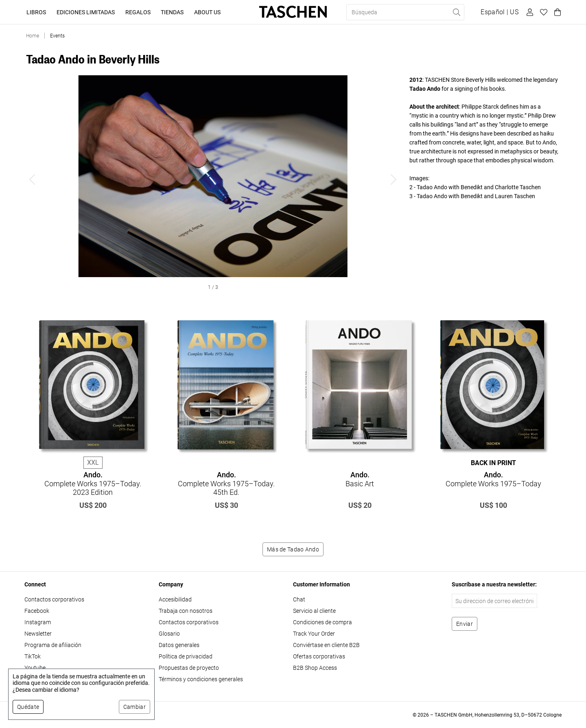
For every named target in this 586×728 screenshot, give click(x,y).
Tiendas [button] (172, 12)
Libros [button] (36, 12)
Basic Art (360, 479)
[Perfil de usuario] (529, 12)
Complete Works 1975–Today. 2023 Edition (93, 483)
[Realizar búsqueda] (456, 12)
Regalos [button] (138, 12)
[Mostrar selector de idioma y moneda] (500, 12)
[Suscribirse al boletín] (465, 624)
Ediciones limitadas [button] (86, 12)
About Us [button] (207, 12)
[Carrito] (556, 12)
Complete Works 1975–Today (493, 479)
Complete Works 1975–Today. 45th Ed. (226, 483)
